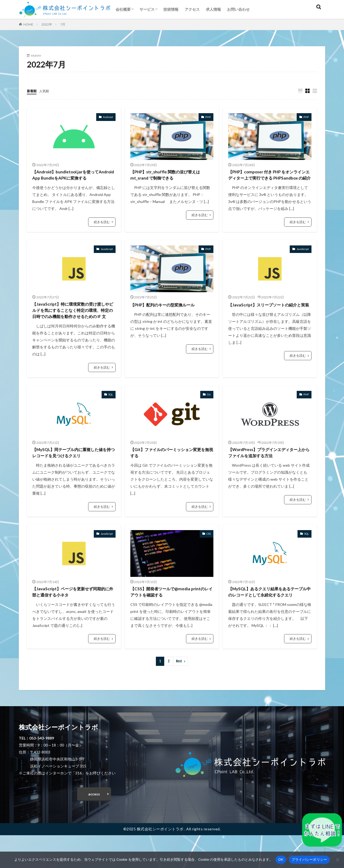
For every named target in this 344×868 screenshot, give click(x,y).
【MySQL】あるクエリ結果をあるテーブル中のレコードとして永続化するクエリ (269, 618)
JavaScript (107, 258)
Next (179, 692)
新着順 (33, 91)
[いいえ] (337, 860)
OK (281, 860)
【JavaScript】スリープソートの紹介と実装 (269, 318)
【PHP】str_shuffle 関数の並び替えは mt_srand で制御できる (172, 176)
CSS (209, 555)
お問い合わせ (238, 9)
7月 (63, 24)
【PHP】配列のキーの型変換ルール (169, 314)
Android (108, 117)
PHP (208, 117)
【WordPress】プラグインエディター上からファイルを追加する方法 (267, 473)
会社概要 (123, 9)
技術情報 (171, 9)
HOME (28, 24)
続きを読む (102, 224)
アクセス (192, 9)
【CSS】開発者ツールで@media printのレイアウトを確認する (171, 614)
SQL (111, 414)
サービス (147, 9)
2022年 (47, 24)
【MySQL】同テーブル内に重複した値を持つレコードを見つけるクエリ (72, 473)
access (94, 825)
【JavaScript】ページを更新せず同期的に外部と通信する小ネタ (73, 614)
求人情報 (213, 9)
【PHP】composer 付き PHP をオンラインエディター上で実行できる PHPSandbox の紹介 (269, 180)
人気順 (46, 91)
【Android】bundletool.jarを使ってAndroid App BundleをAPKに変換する (74, 176)
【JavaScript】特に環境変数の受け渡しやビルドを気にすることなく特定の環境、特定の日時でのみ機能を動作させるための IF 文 (73, 325)
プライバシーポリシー (309, 860)
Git (209, 414)
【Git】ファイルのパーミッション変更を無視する (170, 473)
